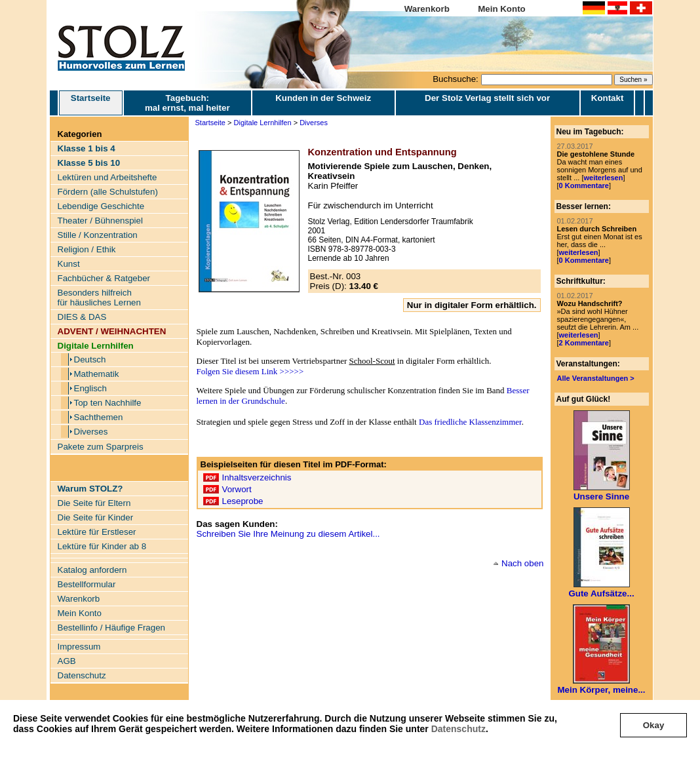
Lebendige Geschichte (101, 206)
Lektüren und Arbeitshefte (107, 177)
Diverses (91, 432)
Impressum (79, 647)
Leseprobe (243, 501)
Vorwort (237, 489)
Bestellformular (87, 584)
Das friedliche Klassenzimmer (470, 422)
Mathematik (97, 374)
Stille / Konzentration (98, 235)
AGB (67, 661)
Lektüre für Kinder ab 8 (102, 546)
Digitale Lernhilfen (263, 123)
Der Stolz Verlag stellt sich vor (487, 98)
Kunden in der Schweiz (323, 98)
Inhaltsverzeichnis (257, 477)
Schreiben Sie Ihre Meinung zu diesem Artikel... (288, 534)
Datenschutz (458, 729)
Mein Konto (502, 9)
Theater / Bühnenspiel (100, 221)
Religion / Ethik (87, 249)
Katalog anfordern (92, 570)
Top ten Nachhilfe (108, 403)
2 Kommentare (584, 343)
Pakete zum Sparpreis (101, 447)
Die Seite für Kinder (96, 517)
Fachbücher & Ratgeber (104, 278)
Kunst (69, 264)
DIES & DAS (82, 317)
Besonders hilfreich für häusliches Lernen (99, 298)
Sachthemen (99, 417)
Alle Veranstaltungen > (596, 378)
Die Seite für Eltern (94, 503)
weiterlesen (603, 178)
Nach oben (522, 563)
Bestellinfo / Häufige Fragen (111, 628)
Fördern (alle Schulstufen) (108, 192)
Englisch (90, 388)
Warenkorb (427, 9)
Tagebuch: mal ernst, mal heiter (187, 103)
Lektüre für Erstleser (97, 532)
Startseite (91, 103)
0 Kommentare (584, 185)
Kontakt (608, 98)
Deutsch (90, 359)
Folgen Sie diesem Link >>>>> (250, 371)
